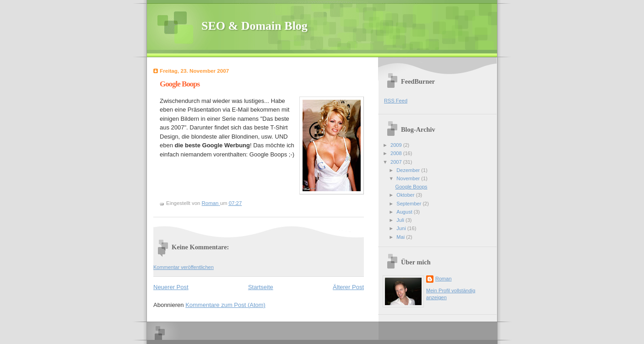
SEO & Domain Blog (254, 26)
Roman (444, 279)
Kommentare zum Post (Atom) (225, 305)
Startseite (261, 287)
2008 (397, 153)
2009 (397, 145)
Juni (402, 228)
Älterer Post (348, 287)
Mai (401, 237)
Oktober (406, 195)
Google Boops (411, 187)
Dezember (409, 170)
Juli (401, 220)
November (409, 178)
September (409, 204)
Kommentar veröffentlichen (184, 267)
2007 (397, 162)
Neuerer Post (171, 287)
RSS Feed (396, 101)
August (405, 212)
